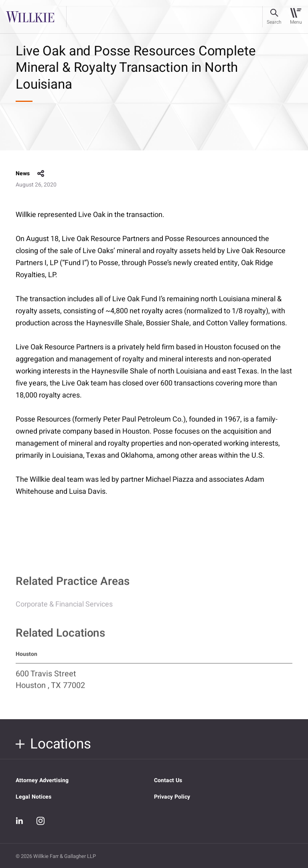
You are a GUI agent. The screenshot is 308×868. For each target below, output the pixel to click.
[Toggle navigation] (296, 17)
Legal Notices (33, 797)
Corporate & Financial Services (64, 608)
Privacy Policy (172, 797)
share (41, 174)
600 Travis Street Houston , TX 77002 (50, 683)
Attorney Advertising (42, 780)
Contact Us (168, 780)
